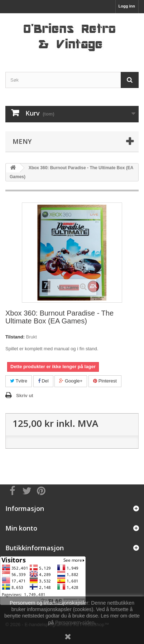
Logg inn (127, 6)
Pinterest (105, 381)
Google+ (71, 381)
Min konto (21, 528)
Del (43, 381)
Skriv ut (25, 396)
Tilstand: (15, 337)
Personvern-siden (75, 623)
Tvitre (19, 381)
